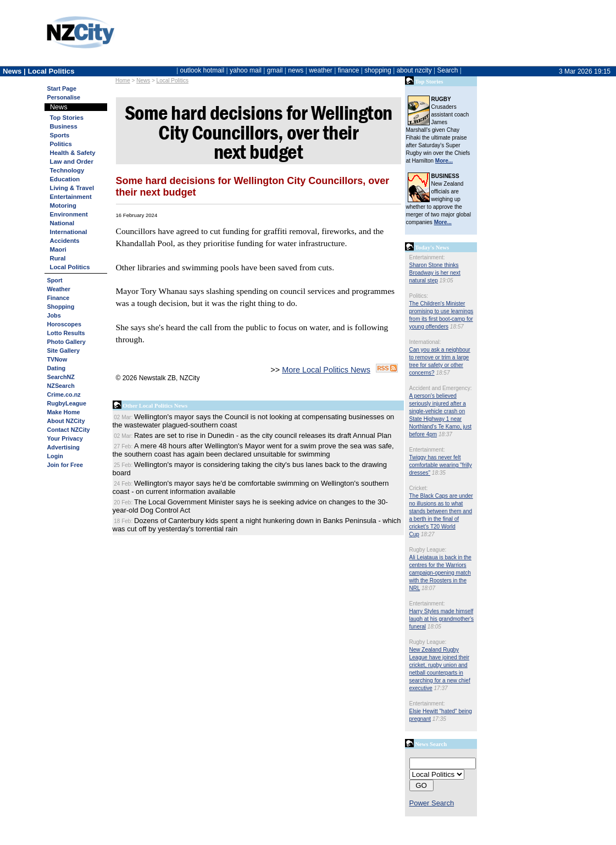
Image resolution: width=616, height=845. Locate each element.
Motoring (63, 205)
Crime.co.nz (64, 394)
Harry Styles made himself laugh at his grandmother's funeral (442, 619)
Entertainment (71, 197)
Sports (60, 135)
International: (425, 342)
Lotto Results (66, 333)
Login (55, 456)
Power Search (432, 803)
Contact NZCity (69, 430)
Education (65, 179)
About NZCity (66, 421)
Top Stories (67, 118)
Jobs (54, 315)
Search (447, 70)
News (143, 80)
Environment (69, 214)
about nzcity (414, 70)
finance (349, 70)
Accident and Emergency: (441, 388)
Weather (59, 289)
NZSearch (61, 386)
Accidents (65, 241)
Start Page (62, 88)
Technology (67, 170)
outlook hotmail (202, 70)
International (69, 232)
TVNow (57, 359)
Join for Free (65, 465)
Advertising (63, 447)
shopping (378, 70)
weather (321, 70)
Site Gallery (63, 351)
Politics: (419, 296)
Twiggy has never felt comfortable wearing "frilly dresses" (441, 465)
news (296, 70)
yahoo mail (246, 70)
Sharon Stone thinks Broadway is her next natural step (435, 273)
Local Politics (173, 80)
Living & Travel (72, 188)
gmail (275, 70)
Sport (55, 280)
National (62, 223)
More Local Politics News (326, 370)
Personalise (64, 97)
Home (123, 80)
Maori (58, 249)
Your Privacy (65, 438)
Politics (61, 144)
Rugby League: (428, 550)
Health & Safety (73, 153)
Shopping (61, 307)
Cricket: (419, 488)
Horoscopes (64, 324)
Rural (58, 258)
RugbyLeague (67, 403)
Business (64, 126)
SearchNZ (61, 377)
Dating (57, 368)
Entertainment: (427, 257)
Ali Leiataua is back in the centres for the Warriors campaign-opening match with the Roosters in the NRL (440, 573)
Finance (59, 298)
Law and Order (72, 162)
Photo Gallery (66, 342)
